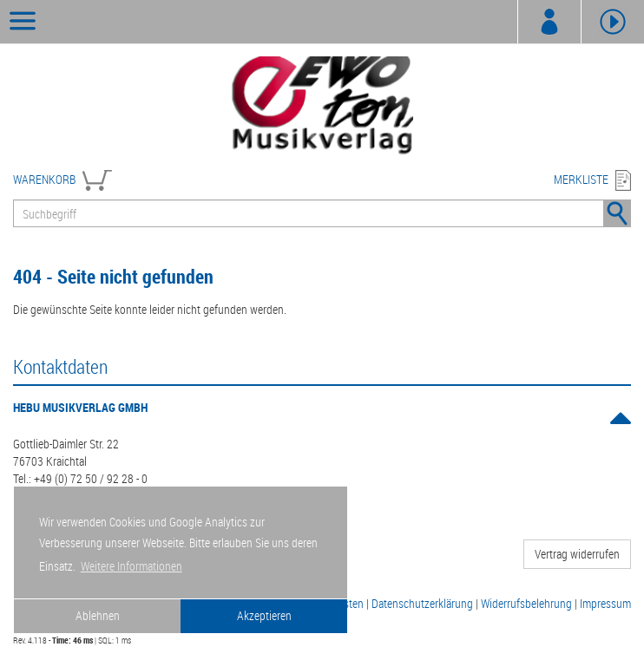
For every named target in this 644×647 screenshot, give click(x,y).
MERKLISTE (581, 179)
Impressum (605, 603)
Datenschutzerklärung (422, 603)
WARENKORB (44, 179)
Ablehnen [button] (98, 615)
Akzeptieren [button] (264, 615)
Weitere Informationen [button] (131, 566)
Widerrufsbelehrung (526, 603)
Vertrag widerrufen (577, 554)
